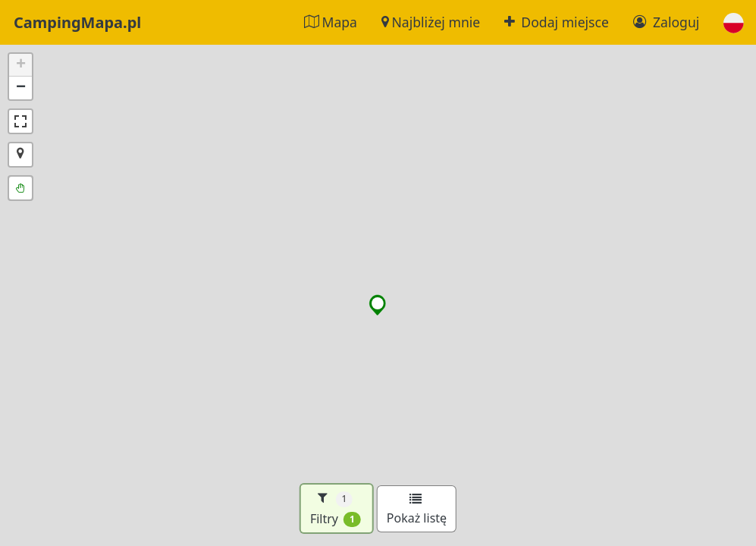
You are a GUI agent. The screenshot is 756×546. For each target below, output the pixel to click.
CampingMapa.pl (77, 22)
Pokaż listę (417, 510)
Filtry (336, 508)
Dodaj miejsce (557, 22)
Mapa (331, 22)
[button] (734, 22)
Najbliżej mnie (431, 22)
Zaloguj (666, 22)
